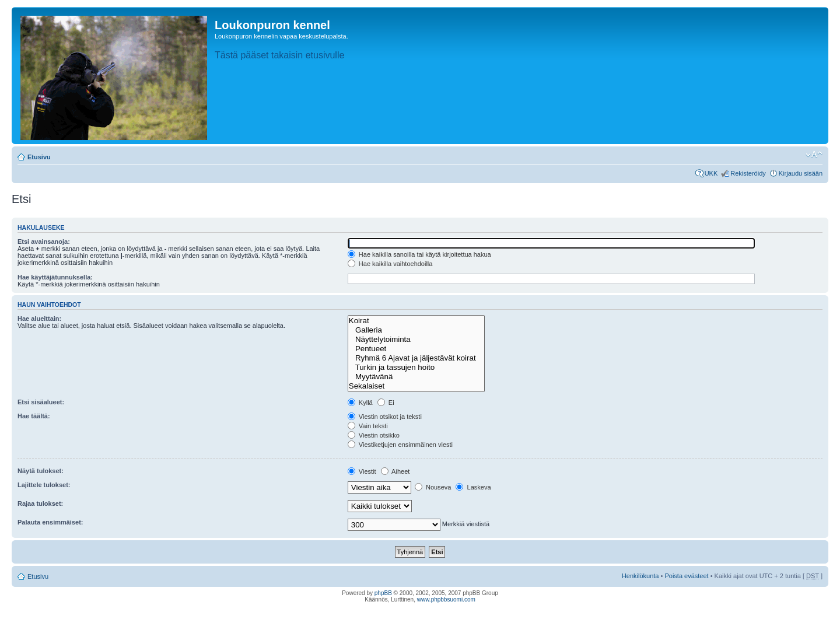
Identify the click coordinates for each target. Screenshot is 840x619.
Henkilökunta (640, 576)
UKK (711, 173)
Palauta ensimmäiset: (50, 522)
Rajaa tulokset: (40, 503)
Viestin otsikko (374, 435)
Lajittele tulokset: (44, 485)
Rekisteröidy (748, 173)
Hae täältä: (34, 416)
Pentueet (416, 349)
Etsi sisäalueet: (41, 402)
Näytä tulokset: (41, 471)
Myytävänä (416, 377)
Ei (386, 403)
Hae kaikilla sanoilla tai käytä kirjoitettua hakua (419, 254)
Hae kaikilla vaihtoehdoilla (390, 264)
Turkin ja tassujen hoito (416, 368)
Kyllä (360, 403)
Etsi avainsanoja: (44, 242)
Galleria (416, 330)
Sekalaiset (416, 386)
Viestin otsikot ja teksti (385, 417)
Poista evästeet (686, 576)
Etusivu (39, 157)
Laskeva (473, 487)
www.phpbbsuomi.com (446, 599)
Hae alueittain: (39, 319)
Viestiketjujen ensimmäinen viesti (400, 445)
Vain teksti (368, 426)
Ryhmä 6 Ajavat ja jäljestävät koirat (416, 358)
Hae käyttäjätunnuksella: (55, 277)
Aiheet (395, 471)
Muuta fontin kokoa (814, 155)
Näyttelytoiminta (416, 340)
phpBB (383, 593)
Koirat (416, 321)
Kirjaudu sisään (801, 173)
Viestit (362, 471)
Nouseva (433, 487)
